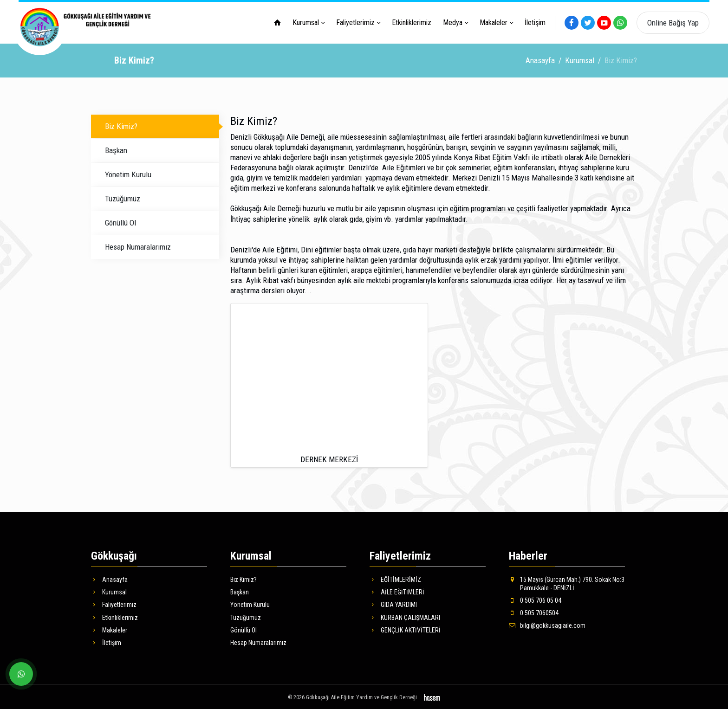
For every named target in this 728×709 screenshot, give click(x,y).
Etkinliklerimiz (412, 23)
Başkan (116, 149)
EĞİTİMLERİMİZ (395, 578)
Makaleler (494, 23)
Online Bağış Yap (673, 23)
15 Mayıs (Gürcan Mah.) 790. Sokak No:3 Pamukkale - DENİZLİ (567, 582)
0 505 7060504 (534, 612)
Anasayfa (540, 59)
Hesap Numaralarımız (138, 245)
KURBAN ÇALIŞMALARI (405, 616)
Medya (453, 23)
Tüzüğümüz (123, 197)
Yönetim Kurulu (128, 173)
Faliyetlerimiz (355, 23)
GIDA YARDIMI (393, 603)
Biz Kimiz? (121, 125)
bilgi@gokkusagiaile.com (547, 624)
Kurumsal (306, 23)
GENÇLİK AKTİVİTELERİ (405, 629)
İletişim (535, 23)
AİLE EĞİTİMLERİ (397, 591)
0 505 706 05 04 (535, 599)
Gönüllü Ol (120, 221)
